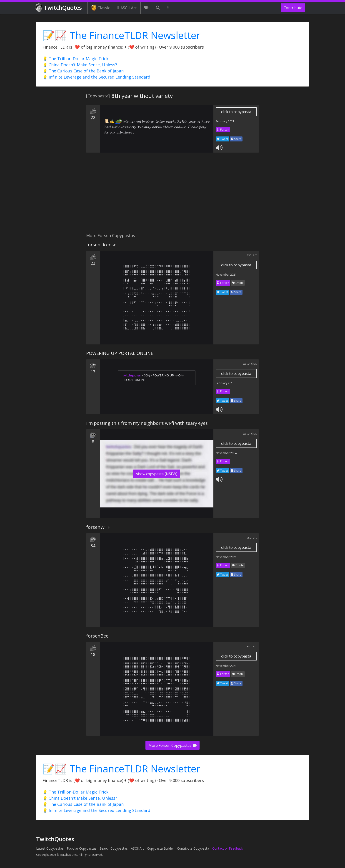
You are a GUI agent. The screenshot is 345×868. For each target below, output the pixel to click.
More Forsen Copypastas (172, 745)
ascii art (252, 255)
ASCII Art (127, 8)
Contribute (293, 8)
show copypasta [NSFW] (157, 474)
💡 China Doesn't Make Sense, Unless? (80, 65)
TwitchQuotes (59, 8)
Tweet (222, 139)
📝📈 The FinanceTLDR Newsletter (121, 35)
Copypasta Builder (160, 848)
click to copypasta (236, 112)
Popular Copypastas (82, 848)
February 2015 (225, 383)
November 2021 (226, 275)
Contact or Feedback (228, 848)
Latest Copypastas (50, 848)
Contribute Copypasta (193, 848)
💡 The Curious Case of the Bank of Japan (83, 71)
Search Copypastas (114, 848)
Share (236, 139)
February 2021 (225, 121)
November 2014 (226, 453)
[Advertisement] (172, 195)
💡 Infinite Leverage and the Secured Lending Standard (96, 77)
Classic (101, 8)
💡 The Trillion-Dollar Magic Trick (75, 59)
